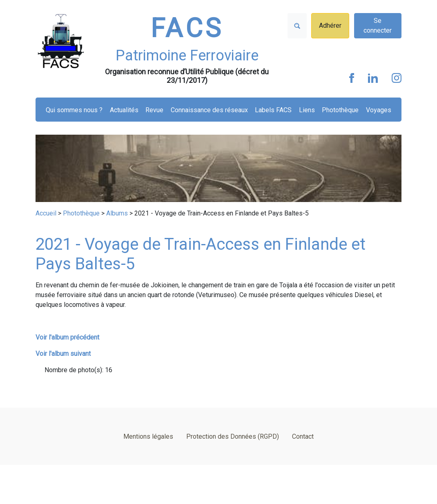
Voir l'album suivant (63, 354)
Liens (307, 110)
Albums (117, 213)
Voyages (379, 110)
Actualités (124, 110)
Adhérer (330, 26)
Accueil (46, 213)
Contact (303, 436)
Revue (154, 110)
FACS (187, 28)
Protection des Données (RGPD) (233, 436)
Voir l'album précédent (67, 337)
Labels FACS (273, 110)
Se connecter (378, 26)
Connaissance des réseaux (209, 110)
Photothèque (340, 110)
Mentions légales (148, 436)
